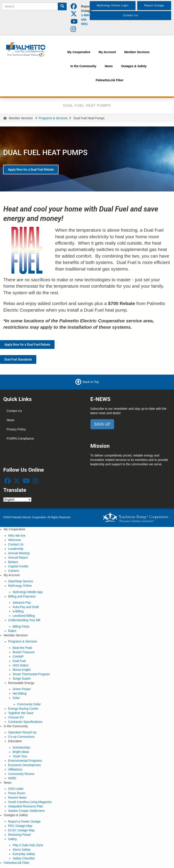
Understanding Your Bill (24, 620)
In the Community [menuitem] (83, 66)
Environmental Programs (25, 761)
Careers (14, 571)
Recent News (17, 798)
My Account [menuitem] (107, 52)
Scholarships (21, 747)
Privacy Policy (16, 429)
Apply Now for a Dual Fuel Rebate (31, 170)
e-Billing (18, 611)
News (10, 420)
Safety (13, 839)
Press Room (17, 793)
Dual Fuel (19, 661)
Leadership (16, 549)
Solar (16, 698)
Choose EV (16, 717)
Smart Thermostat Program (31, 674)
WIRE (12, 778)
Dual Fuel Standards (18, 359)
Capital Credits (18, 566)
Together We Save (21, 713)
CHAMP (18, 657)
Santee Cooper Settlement (26, 811)
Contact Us (14, 411)
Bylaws (13, 562)
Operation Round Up (22, 732)
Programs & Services (53, 118)
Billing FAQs (21, 626)
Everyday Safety (24, 854)
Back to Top (91, 382)
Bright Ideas (21, 752)
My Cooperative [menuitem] (79, 52)
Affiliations (15, 769)
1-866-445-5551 (85, 20)
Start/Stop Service (21, 581)
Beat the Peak (22, 648)
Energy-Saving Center (23, 709)
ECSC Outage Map (21, 830)
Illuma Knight (21, 670)
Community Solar (29, 704)
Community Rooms (21, 774)
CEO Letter (16, 789)
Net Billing (19, 693)
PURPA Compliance (20, 439)
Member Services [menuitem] (137, 52)
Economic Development (24, 765)
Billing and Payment (22, 596)
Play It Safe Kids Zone (28, 845)
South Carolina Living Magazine (30, 802)
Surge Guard (21, 679)
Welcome (15, 540)
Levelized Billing (24, 616)
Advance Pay (22, 603)
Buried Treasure (24, 652)
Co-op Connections (21, 737)
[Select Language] (17, 500)
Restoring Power (20, 835)
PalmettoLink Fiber (17, 863)
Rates (12, 631)
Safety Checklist (24, 858)
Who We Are (17, 536)
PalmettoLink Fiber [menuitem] (110, 80)
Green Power (22, 689)
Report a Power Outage (24, 821)
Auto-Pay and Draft (26, 607)
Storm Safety (21, 850)
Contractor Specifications (25, 722)
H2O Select (20, 665)
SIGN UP (102, 424)
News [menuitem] (109, 66)
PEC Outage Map (20, 826)
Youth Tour (20, 756)
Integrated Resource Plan (26, 806)
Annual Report (18, 558)
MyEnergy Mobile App (27, 592)
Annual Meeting (19, 553)
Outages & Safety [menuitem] (134, 66)
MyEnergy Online (20, 586)
